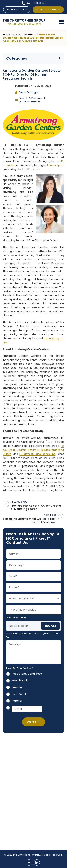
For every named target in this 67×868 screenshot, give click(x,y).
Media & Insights (24, 35)
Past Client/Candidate (27, 674)
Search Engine (21, 680)
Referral (17, 701)
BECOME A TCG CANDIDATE (48, 10)
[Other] (27, 709)
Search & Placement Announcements (32, 100)
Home (6, 35)
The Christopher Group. (27, 855)
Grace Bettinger (28, 92)
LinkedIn (17, 687)
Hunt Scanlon (20, 694)
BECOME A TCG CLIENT (17, 10)
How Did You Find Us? (20, 668)
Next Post (29, 519)
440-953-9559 (36, 3)
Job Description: (16, 618)
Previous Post (38, 505)
